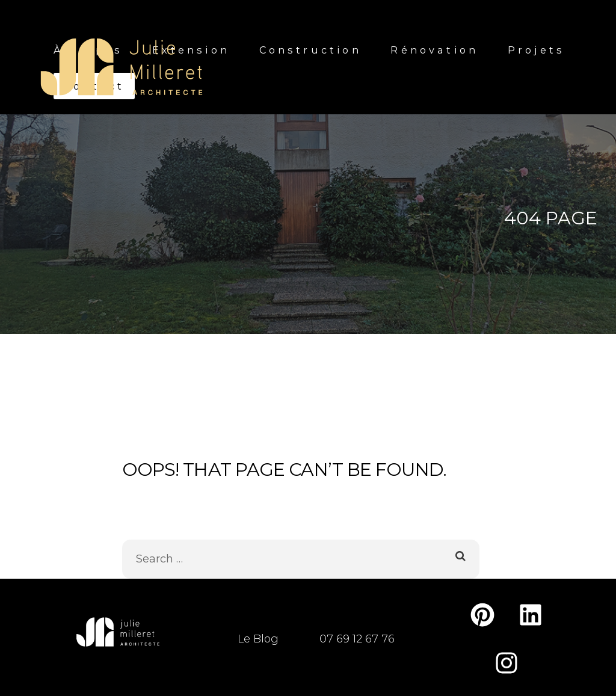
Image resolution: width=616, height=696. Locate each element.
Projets (536, 50)
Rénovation (434, 50)
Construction (310, 50)
